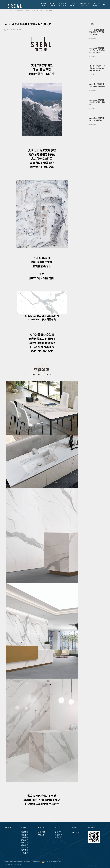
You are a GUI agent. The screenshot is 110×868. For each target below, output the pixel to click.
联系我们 (75, 828)
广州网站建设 (9, 865)
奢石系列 (25, 835)
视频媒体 (41, 835)
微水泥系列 (26, 843)
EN (104, 4)
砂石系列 (25, 840)
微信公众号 (93, 828)
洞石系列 (25, 845)
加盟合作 (58, 828)
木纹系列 (25, 853)
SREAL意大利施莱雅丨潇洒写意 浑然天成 (38, 11)
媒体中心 (12, 11)
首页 (6, 11)
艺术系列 (25, 848)
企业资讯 (20, 11)
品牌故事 (8, 828)
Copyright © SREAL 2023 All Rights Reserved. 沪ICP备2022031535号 (23, 862)
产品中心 (25, 828)
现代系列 (25, 850)
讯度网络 (18, 865)
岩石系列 (25, 837)
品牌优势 (58, 832)
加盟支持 (58, 835)
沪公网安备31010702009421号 (53, 862)
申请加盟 (58, 837)
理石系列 (25, 832)
